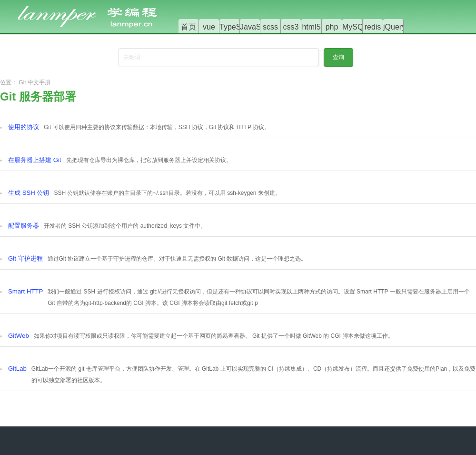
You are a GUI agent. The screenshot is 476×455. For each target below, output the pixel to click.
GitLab (17, 369)
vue (209, 27)
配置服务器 (24, 226)
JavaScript (258, 27)
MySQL (355, 27)
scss (270, 27)
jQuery (394, 27)
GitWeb (19, 336)
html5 (311, 27)
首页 (188, 27)
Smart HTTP (25, 291)
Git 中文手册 (35, 82)
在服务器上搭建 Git (35, 160)
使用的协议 (24, 127)
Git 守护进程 (25, 258)
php (332, 27)
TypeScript (238, 27)
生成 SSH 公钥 (29, 193)
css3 (291, 27)
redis (373, 27)
